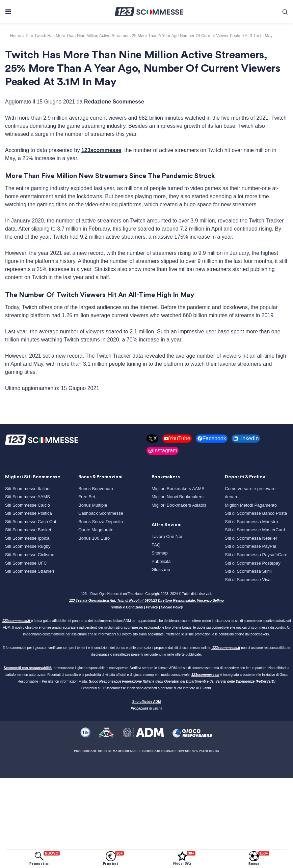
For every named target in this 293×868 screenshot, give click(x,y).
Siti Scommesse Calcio (28, 505)
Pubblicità (161, 561)
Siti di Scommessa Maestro (251, 522)
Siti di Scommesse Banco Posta (256, 513)
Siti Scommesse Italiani (28, 489)
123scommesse (101, 150)
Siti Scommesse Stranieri (30, 571)
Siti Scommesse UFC (26, 563)
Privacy (152, 607)
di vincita (146, 708)
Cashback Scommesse (101, 513)
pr (28, 36)
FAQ (156, 545)
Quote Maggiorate (96, 530)
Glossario (161, 570)
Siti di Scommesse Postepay (253, 563)
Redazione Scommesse (114, 102)
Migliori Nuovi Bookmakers (178, 497)
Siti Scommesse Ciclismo (30, 555)
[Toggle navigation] (8, 12)
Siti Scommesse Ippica (27, 538)
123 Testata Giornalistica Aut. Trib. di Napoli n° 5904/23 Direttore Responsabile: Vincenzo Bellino (146, 601)
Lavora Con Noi (167, 536)
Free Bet (87, 497)
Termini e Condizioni (127, 607)
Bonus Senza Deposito (101, 522)
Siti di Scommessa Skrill (248, 571)
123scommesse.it (16, 621)
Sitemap (160, 553)
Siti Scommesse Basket (28, 530)
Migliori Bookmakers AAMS (178, 489)
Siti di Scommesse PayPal (250, 546)
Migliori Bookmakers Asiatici (179, 505)
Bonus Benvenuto (96, 489)
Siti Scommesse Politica (29, 513)
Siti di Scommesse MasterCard (255, 530)
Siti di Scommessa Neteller (251, 538)
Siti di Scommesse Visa (248, 580)
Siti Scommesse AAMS (28, 497)
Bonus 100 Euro (94, 538)
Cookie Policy (172, 607)
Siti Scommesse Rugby (28, 546)
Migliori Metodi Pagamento (251, 505)
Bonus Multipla (93, 505)
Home (16, 36)
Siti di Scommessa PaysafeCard (256, 555)
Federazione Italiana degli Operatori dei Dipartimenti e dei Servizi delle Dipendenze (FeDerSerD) (199, 681)
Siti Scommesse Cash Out (31, 522)
